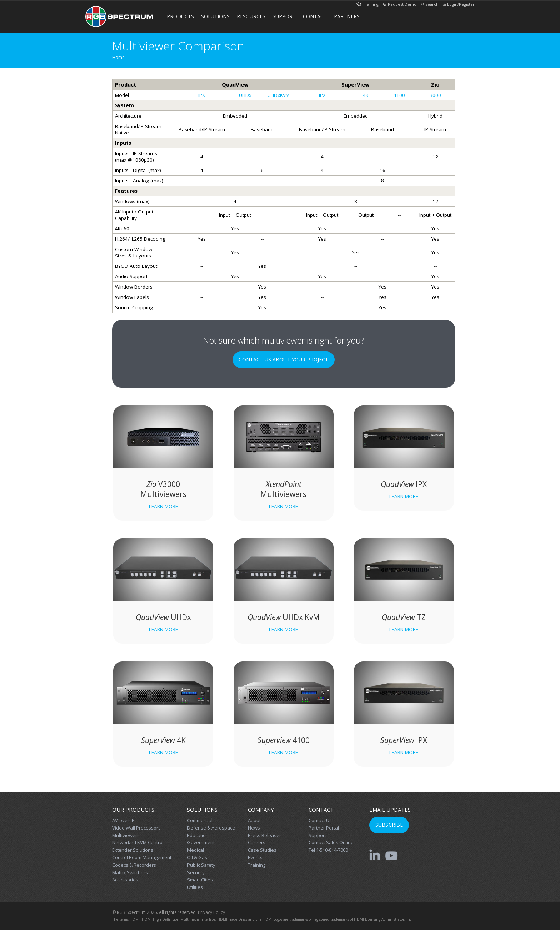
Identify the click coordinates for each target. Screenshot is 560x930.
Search (430, 4)
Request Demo (400, 4)
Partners (347, 16)
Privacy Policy (211, 912)
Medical (196, 850)
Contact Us (320, 820)
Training (367, 4)
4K (366, 95)
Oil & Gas (197, 857)
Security (196, 872)
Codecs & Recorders (134, 865)
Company (261, 810)
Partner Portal (324, 828)
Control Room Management (142, 857)
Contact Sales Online (331, 842)
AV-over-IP (123, 820)
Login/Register (459, 4)
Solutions (215, 16)
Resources (251, 16)
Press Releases (265, 835)
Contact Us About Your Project (283, 360)
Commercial (200, 820)
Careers (257, 842)
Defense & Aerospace (211, 828)
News (254, 828)
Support (284, 16)
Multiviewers (126, 835)
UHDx (245, 95)
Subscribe (389, 825)
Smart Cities (200, 880)
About (254, 820)
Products (180, 16)
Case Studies (262, 850)
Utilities (195, 887)
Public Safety (201, 865)
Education (198, 835)
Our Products (133, 810)
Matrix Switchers (130, 872)
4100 (399, 95)
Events (255, 857)
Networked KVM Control (138, 842)
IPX (202, 95)
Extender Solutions (133, 850)
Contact (315, 16)
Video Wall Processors (136, 828)
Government (201, 842)
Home (118, 57)
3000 (435, 95)
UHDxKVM (279, 95)
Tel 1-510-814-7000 (328, 850)
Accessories (125, 880)
